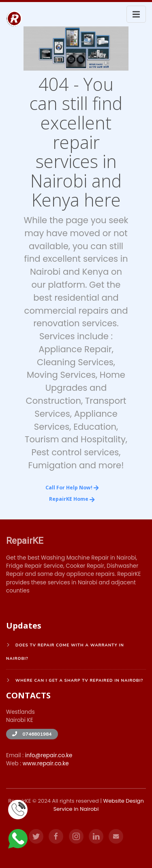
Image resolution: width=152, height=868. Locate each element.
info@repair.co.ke (49, 755)
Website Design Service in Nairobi (99, 805)
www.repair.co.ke (46, 764)
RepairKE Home (72, 499)
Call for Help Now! (72, 488)
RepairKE (25, 541)
